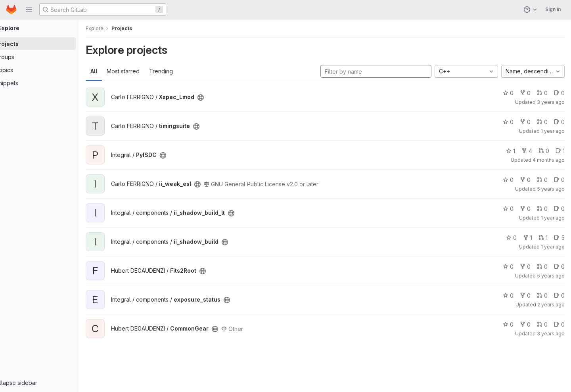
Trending (183, 71)
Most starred (145, 71)
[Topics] (51, 70)
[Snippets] (51, 83)
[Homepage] (11, 10)
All (116, 71)
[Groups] (51, 57)
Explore (117, 28)
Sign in (553, 9)
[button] (29, 10)
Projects (144, 28)
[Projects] (51, 44)
